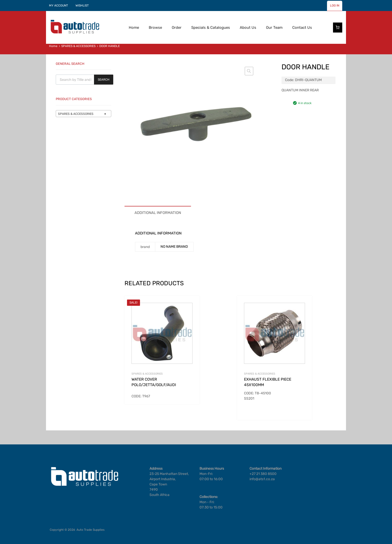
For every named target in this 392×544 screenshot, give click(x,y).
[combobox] (83, 114)
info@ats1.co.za (262, 479)
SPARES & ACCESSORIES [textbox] (82, 114)
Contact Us (302, 28)
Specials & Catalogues (211, 28)
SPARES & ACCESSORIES (78, 46)
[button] (249, 71)
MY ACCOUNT (58, 6)
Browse (155, 28)
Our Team (274, 28)
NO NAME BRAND (174, 247)
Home (134, 28)
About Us (248, 28)
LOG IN (335, 6)
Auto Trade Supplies (90, 530)
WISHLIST (82, 6)
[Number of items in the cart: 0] (338, 28)
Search (104, 80)
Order (177, 28)
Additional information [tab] (158, 213)
